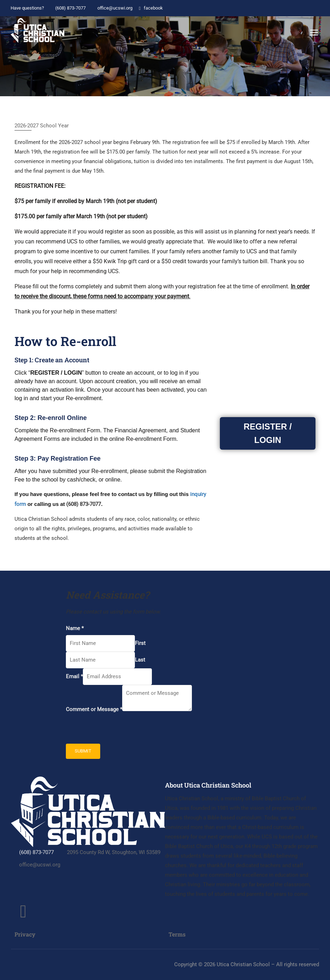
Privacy (25, 934)
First (140, 643)
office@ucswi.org (111, 8)
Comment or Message (94, 709)
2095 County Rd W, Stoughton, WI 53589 (110, 852)
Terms (177, 934)
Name (75, 628)
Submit (83, 751)
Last (140, 660)
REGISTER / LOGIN (268, 435)
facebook (150, 8)
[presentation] (120, 730)
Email (74, 676)
